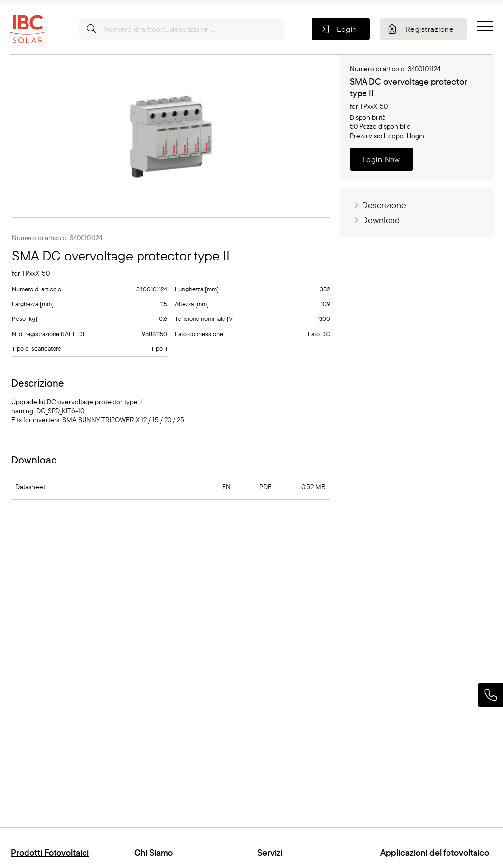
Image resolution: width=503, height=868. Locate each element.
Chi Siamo (154, 853)
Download (375, 220)
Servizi (270, 853)
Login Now (381, 159)
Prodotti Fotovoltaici (50, 853)
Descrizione (378, 205)
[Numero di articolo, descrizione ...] (182, 29)
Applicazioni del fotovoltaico (435, 853)
